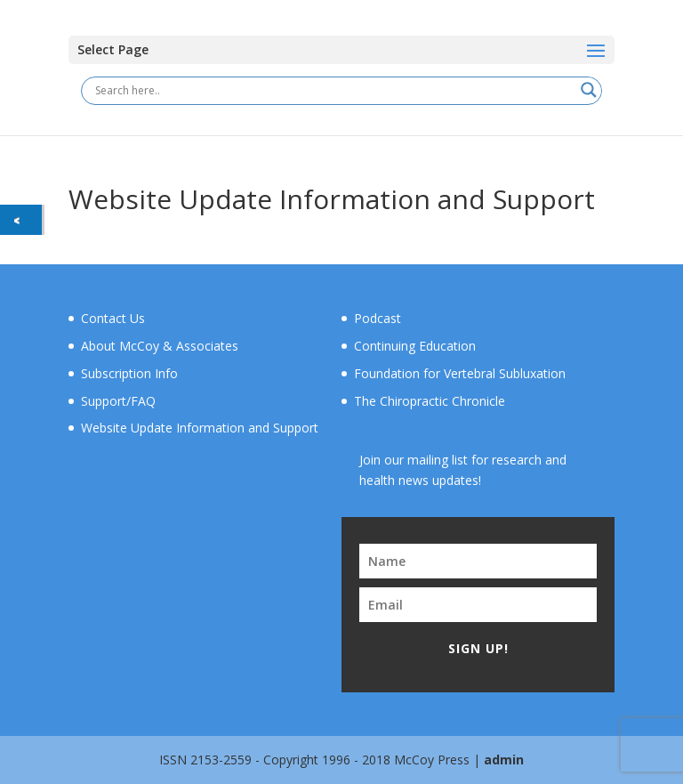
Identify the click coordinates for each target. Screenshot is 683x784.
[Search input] (333, 90)
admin (504, 760)
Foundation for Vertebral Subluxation (460, 373)
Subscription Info (129, 373)
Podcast (378, 318)
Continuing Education (415, 346)
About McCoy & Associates (160, 346)
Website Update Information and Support (200, 428)
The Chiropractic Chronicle (430, 401)
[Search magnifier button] (589, 90)
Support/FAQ (118, 401)
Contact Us (113, 318)
